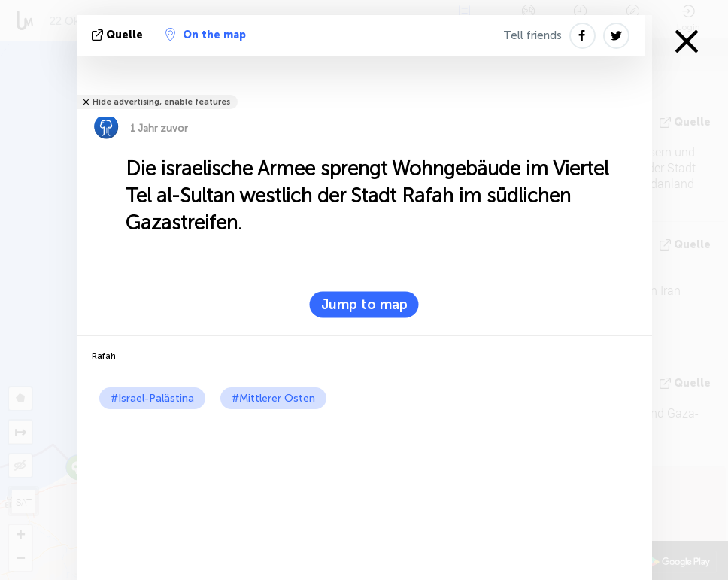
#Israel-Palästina (152, 398)
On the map (206, 35)
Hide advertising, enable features (161, 102)
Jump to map (364, 305)
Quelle (119, 35)
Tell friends (532, 35)
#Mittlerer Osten (273, 398)
